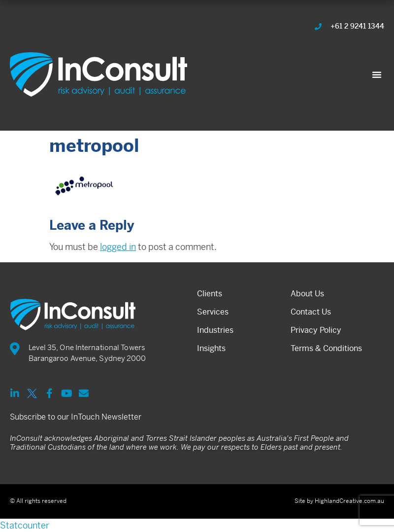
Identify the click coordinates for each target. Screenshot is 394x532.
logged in (118, 247)
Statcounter (25, 525)
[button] (377, 74)
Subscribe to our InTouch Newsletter (76, 417)
